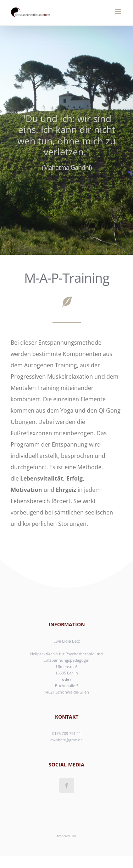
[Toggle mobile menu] (119, 12)
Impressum (66, 836)
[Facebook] (67, 786)
